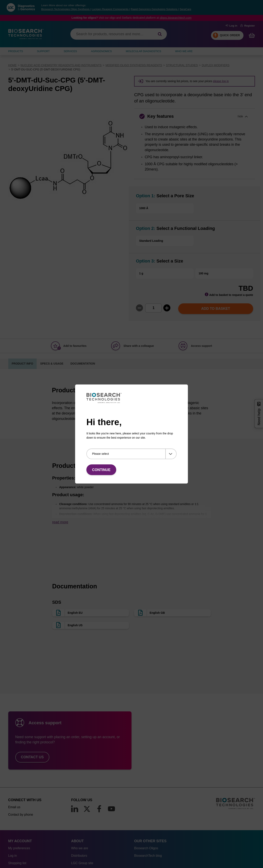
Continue (101, 470)
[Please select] (131, 454)
